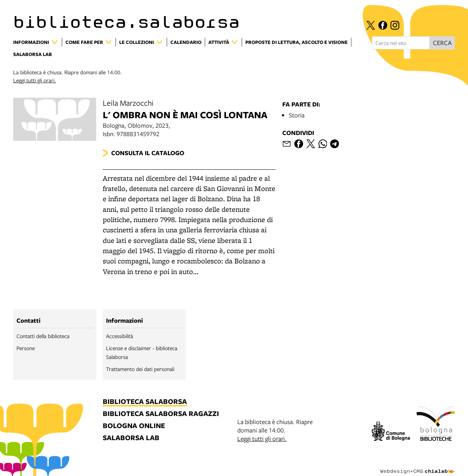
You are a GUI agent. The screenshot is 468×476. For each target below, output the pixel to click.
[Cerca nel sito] (401, 43)
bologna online (134, 426)
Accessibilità (120, 336)
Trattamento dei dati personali (140, 369)
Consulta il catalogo (148, 153)
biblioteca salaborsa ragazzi (161, 414)
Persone (26, 348)
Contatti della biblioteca (43, 336)
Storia (297, 115)
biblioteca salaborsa (145, 402)
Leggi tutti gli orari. (35, 80)
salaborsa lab (131, 438)
